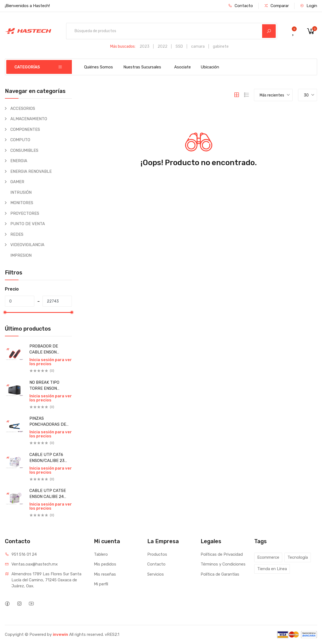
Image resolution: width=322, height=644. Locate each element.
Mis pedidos (105, 564)
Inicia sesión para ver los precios (51, 362)
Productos (157, 554)
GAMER (17, 182)
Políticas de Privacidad (222, 554)
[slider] (5, 312)
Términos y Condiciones (223, 564)
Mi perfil (101, 584)
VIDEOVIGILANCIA (27, 245)
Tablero (101, 554)
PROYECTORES (25, 213)
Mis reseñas (105, 574)
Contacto (240, 6)
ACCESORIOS (23, 108)
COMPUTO (20, 140)
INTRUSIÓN (21, 192)
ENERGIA (19, 161)
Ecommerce (268, 557)
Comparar (276, 6)
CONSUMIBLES (24, 150)
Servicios (156, 574)
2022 (162, 46)
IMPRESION (21, 255)
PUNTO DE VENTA (28, 224)
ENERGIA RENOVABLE (31, 171)
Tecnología (298, 557)
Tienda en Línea (272, 569)
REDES (17, 234)
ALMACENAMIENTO (29, 119)
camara (198, 46)
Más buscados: (123, 46)
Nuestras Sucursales (142, 67)
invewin (60, 634)
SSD (179, 46)
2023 (145, 46)
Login (309, 6)
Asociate (183, 67)
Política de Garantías (220, 574)
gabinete (221, 46)
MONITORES (22, 203)
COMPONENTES (25, 129)
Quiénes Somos (99, 67)
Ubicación (210, 67)
